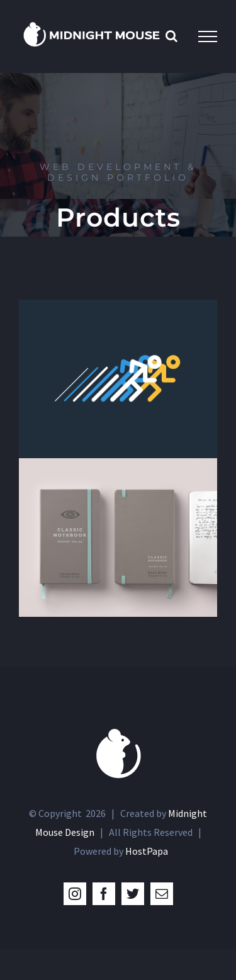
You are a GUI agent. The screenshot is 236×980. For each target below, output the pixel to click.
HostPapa (147, 851)
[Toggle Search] (171, 36)
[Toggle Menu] (208, 37)
